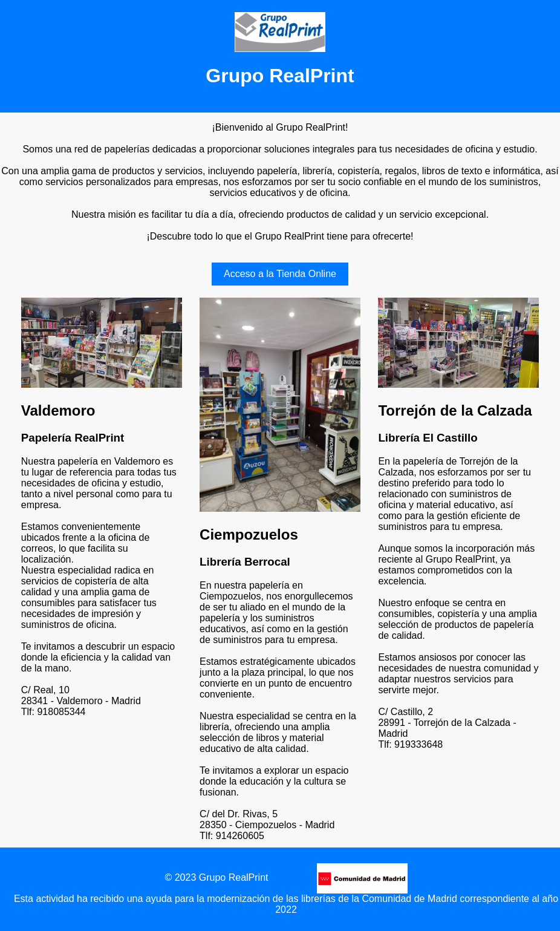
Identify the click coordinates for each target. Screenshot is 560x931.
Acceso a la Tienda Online (280, 274)
